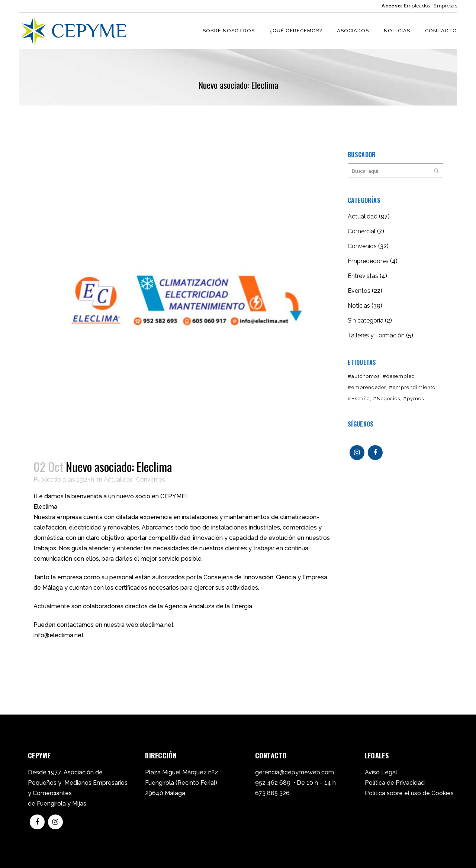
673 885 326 (272, 793)
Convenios (151, 480)
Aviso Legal (381, 772)
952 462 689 (273, 783)
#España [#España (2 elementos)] (359, 399)
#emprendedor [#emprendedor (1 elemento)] (367, 387)
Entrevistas (363, 276)
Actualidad (119, 480)
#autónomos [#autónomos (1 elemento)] (364, 376)
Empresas (445, 6)
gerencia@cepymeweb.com (295, 772)
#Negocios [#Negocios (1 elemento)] (387, 399)
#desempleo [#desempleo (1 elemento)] (399, 376)
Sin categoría (366, 320)
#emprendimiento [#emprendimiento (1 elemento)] (412, 387)
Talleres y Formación (376, 335)
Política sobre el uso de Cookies (409, 793)
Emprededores (368, 261)
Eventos (359, 291)
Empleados (417, 6)
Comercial (362, 231)
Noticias (359, 306)
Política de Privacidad (395, 783)
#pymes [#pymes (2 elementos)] (414, 399)
